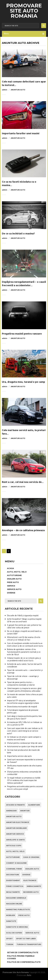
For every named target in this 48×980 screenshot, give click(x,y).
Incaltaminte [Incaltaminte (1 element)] (13, 892)
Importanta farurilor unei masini (21, 134)
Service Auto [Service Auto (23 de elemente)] (32, 933)
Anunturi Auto (18, 90)
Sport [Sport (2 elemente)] (9, 939)
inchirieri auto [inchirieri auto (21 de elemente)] (31, 892)
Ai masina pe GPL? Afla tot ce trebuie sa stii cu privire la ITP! (24, 724)
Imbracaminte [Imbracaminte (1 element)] (34, 886)
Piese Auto (13, 582)
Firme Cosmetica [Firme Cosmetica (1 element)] (15, 886)
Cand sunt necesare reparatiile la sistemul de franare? (25, 761)
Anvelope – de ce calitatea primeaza (23, 531)
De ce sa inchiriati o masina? (18, 234)
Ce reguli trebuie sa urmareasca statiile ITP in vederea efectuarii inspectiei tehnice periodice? (24, 781)
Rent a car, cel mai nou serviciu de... (23, 482)
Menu (6, 34)
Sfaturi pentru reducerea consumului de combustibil (24, 773)
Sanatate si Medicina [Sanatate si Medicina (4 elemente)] (17, 927)
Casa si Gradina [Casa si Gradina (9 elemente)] (31, 857)
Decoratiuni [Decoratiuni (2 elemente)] (13, 875)
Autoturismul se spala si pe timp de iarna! (25, 747)
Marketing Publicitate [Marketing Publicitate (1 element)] (18, 909)
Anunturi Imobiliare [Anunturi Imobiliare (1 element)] (16, 828)
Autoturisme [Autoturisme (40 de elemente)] (13, 857)
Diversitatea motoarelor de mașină (22, 707)
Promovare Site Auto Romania (24, 11)
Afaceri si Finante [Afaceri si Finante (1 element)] (15, 805)
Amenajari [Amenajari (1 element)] (11, 811)
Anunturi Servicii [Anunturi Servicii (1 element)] (15, 834)
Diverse (11, 593)
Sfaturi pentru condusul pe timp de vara (24, 743)
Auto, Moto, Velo (17, 572)
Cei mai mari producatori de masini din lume (23, 751)
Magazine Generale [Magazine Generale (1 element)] (16, 898)
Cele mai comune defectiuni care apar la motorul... (24, 84)
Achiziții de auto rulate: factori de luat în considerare (24, 666)
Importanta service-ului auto (19, 756)
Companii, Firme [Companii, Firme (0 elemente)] (14, 869)
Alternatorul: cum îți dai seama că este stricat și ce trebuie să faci (24, 639)
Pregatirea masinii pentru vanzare (22, 334)
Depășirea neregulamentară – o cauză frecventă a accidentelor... (24, 284)
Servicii (11, 586)
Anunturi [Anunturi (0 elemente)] (25, 811)
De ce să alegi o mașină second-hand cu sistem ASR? (24, 633)
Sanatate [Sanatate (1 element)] (11, 921)
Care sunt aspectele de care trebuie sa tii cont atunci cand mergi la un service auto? (25, 731)
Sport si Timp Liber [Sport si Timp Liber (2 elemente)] (26, 939)
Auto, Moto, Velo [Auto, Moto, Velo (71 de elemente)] (15, 851)
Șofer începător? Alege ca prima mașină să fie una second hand (24, 620)
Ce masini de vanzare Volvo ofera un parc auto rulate (25, 696)
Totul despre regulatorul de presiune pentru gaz (23, 712)
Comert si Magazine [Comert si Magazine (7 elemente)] (16, 863)
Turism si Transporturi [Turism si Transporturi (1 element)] (29, 944)
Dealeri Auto (14, 579)
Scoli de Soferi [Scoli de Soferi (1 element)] (14, 933)
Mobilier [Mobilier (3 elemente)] (11, 915)
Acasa (10, 568)
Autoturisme (14, 575)
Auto (29, 975)
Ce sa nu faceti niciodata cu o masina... (19, 184)
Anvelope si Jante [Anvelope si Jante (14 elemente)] (15, 840)
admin (5, 90)
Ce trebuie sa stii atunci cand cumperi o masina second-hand (24, 738)
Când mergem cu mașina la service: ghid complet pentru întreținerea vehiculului (24, 690)
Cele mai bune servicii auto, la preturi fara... (24, 432)
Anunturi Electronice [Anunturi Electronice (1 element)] (18, 822)
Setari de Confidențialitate (23, 952)
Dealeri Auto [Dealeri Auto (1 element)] (32, 869)
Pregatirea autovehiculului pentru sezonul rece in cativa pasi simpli (25, 788)
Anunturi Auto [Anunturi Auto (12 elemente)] (14, 816)
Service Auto (14, 589)
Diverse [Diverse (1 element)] (26, 875)
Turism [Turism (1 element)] (10, 944)
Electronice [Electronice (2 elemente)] (30, 880)
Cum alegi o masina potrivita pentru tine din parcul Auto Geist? (24, 718)
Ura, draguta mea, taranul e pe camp (23, 382)
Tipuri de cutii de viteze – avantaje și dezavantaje (23, 678)
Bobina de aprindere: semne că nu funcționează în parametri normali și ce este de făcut (24, 652)
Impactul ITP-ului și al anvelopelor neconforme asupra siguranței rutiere (23, 702)
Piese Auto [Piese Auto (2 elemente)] (24, 915)
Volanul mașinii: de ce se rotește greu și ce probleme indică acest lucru (24, 659)
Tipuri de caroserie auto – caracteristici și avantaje (25, 672)
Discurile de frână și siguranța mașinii (23, 616)
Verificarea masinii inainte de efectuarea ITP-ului (24, 767)
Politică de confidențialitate (24, 962)
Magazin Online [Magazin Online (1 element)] (14, 904)
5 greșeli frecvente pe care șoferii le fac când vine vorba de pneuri (24, 627)
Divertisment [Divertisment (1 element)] (13, 880)
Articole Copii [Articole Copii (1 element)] (14, 846)
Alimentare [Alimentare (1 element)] (34, 805)
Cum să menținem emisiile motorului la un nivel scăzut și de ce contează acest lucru (25, 645)
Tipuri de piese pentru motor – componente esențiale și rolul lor (21, 684)
